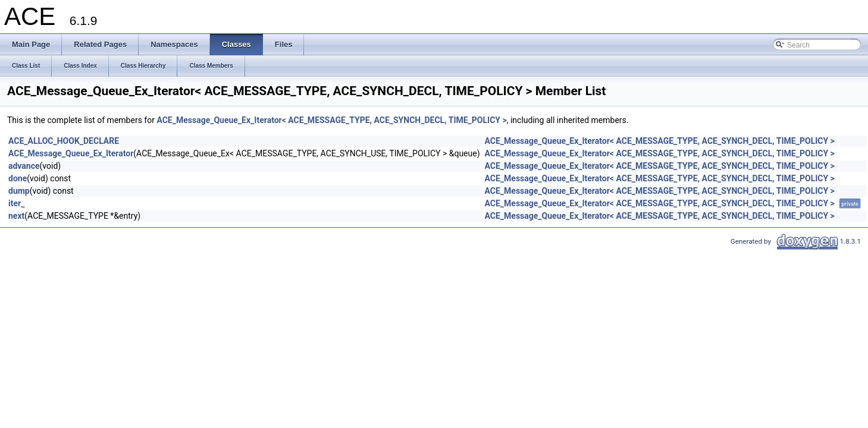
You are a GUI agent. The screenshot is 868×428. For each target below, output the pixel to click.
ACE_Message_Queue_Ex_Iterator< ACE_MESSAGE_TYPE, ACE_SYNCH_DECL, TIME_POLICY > (331, 120)
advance (24, 166)
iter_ (16, 203)
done (18, 178)
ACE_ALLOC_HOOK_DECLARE (64, 141)
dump (19, 191)
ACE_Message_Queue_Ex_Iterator (71, 153)
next (16, 216)
